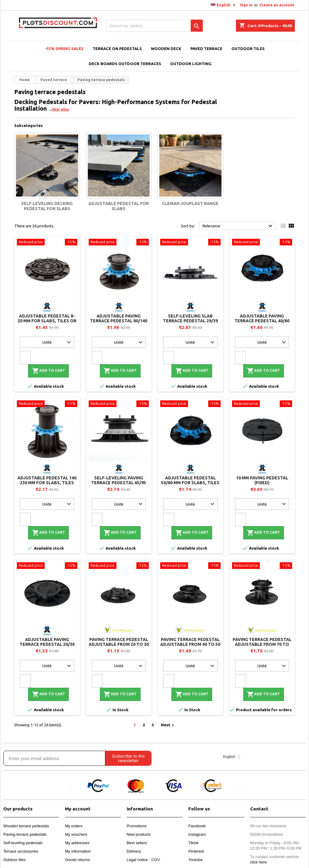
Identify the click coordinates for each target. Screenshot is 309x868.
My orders (74, 826)
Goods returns (77, 860)
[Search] (154, 26)
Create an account (277, 5)
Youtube (195, 860)
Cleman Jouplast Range (190, 204)
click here (258, 862)
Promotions (137, 826)
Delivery (134, 851)
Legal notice (137, 860)
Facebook (197, 826)
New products (139, 834)
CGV (155, 860)
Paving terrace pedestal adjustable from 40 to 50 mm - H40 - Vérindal (190, 644)
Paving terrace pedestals (25, 834)
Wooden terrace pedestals (26, 826)
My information (78, 851)
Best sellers (137, 843)
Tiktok (193, 843)
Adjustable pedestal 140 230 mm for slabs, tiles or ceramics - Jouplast (47, 483)
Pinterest (196, 851)
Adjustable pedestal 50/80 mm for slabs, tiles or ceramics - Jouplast (190, 483)
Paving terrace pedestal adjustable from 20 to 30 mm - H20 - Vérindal (119, 644)
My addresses (77, 843)
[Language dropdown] (224, 5)
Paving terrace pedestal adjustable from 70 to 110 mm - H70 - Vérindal (262, 644)
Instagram (197, 834)
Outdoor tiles (14, 860)
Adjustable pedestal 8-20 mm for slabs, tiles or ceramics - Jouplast (47, 321)
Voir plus (61, 109)
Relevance (238, 226)
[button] (69, 790)
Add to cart (49, 371)
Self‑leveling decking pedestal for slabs (47, 206)
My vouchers (76, 834)
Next (168, 725)
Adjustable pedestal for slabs (119, 206)
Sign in (246, 5)
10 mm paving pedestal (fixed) (262, 480)
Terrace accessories (21, 851)
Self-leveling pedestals (23, 843)
